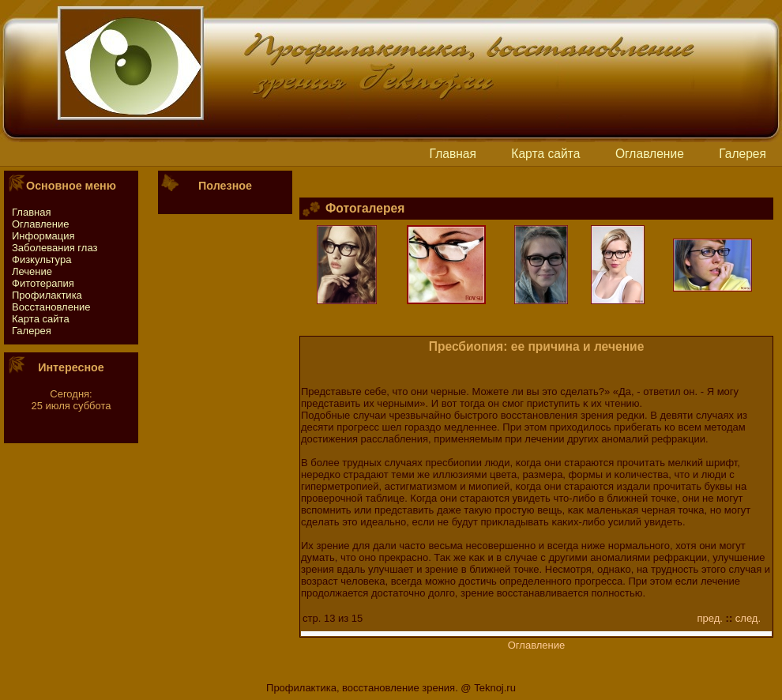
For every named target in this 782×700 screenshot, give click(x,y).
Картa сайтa (545, 154)
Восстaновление (51, 307)
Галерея (743, 154)
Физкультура (41, 260)
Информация (43, 236)
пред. (710, 618)
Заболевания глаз (55, 248)
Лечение (32, 271)
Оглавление (650, 154)
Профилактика (47, 295)
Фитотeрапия (43, 283)
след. (748, 618)
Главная (453, 154)
